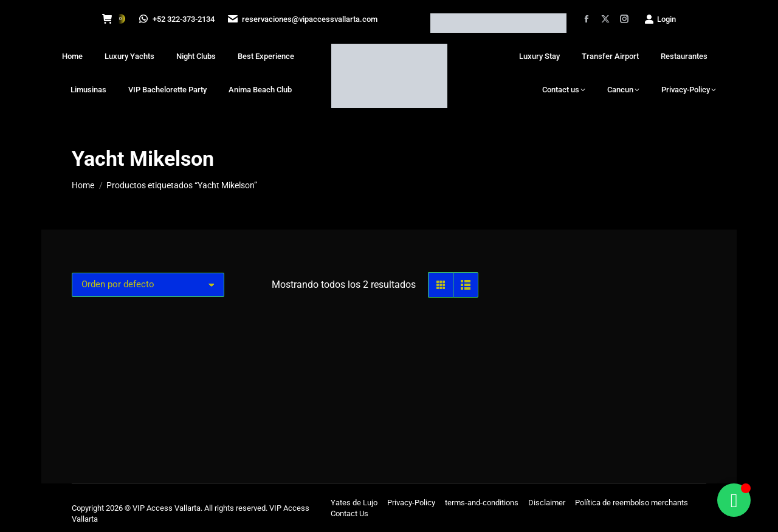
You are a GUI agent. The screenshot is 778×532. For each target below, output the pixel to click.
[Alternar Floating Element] (734, 500)
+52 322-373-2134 (177, 19)
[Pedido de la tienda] (148, 285)
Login (660, 19)
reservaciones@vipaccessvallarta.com (305, 19)
